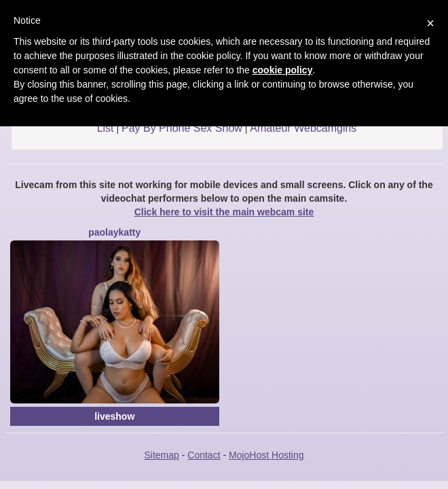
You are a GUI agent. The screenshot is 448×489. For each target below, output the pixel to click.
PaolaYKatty (114, 232)
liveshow (114, 416)
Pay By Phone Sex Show (182, 128)
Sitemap (161, 455)
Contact (204, 455)
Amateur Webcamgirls (303, 128)
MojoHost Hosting (266, 455)
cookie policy (283, 70)
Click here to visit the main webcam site (224, 212)
